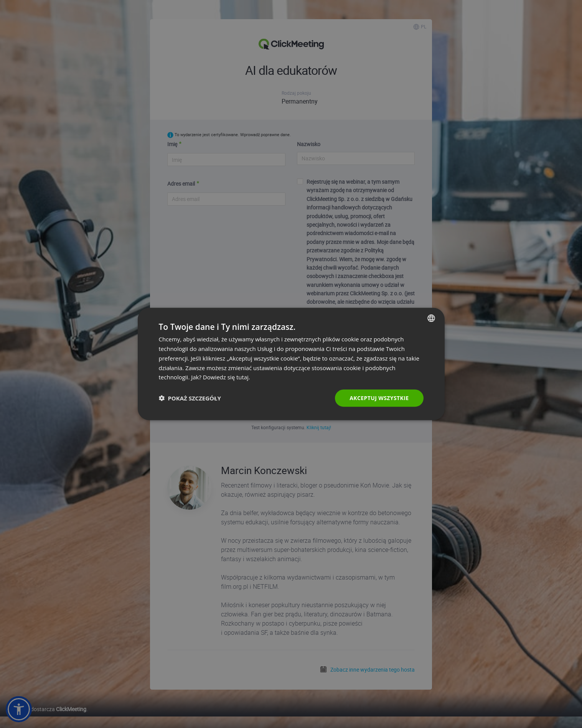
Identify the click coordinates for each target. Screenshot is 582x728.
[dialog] (291, 364)
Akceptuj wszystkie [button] (379, 398)
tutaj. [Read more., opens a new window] (243, 377)
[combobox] (431, 318)
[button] (190, 398)
